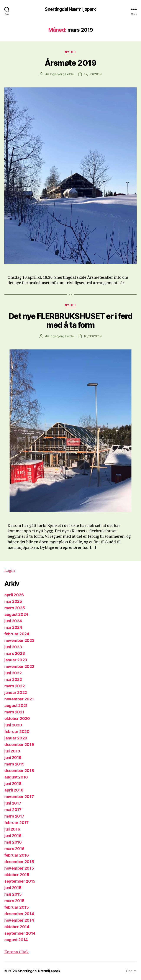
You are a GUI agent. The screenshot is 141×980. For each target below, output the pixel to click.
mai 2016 (13, 842)
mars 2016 (14, 849)
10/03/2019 (93, 336)
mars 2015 (14, 901)
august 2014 (16, 940)
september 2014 (20, 933)
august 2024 (16, 614)
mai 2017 (13, 810)
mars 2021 (14, 712)
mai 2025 (13, 601)
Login (10, 571)
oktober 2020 (17, 719)
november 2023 (19, 640)
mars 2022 (15, 686)
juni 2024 (13, 621)
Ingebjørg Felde (62, 74)
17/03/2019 (93, 74)
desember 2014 (19, 914)
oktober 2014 (17, 927)
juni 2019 (13, 758)
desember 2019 (19, 745)
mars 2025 (15, 608)
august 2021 (16, 706)
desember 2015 (19, 862)
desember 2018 (19, 771)
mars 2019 (14, 764)
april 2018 (14, 790)
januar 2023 (16, 660)
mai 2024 (13, 627)
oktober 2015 (17, 875)
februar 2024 (17, 634)
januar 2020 (16, 738)
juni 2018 (13, 784)
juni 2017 (13, 803)
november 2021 (19, 699)
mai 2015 (13, 894)
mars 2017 (14, 816)
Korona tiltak (16, 952)
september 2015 (20, 881)
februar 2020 (17, 732)
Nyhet (71, 52)
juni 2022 (13, 673)
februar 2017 (16, 823)
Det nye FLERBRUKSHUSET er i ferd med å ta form (70, 320)
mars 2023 (15, 653)
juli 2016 (12, 829)
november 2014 (19, 920)
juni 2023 (13, 647)
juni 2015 (13, 888)
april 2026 (14, 595)
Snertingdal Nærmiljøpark (70, 9)
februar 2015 (17, 907)
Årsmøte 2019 (70, 63)
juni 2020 (13, 725)
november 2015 (19, 868)
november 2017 (19, 797)
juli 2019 (12, 751)
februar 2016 (17, 855)
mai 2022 (13, 679)
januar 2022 (16, 692)
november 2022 (19, 666)
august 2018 (16, 777)
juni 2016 (13, 836)
